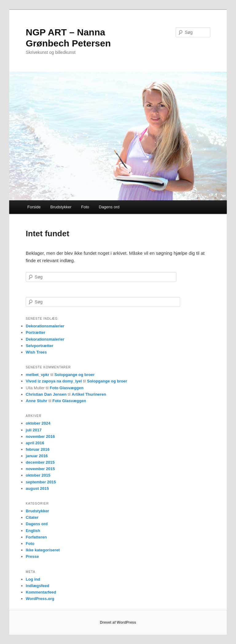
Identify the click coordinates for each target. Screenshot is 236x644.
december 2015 (40, 462)
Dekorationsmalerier (45, 326)
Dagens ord (109, 207)
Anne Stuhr (37, 401)
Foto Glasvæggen (67, 388)
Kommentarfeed (41, 592)
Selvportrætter (40, 346)
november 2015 (40, 469)
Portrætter (36, 332)
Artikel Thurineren (89, 394)
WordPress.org (40, 599)
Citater (32, 517)
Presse (32, 556)
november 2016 (40, 436)
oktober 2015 (38, 475)
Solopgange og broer (75, 375)
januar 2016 (37, 456)
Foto (85, 207)
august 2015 (37, 488)
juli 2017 (34, 430)
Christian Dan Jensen (46, 394)
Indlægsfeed (38, 586)
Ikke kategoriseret (43, 550)
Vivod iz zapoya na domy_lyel (54, 381)
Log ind (33, 579)
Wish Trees (36, 352)
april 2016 (35, 443)
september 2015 (41, 482)
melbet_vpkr (38, 375)
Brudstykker (61, 207)
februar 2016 (38, 449)
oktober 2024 (38, 423)
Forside (34, 207)
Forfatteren (36, 537)
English (33, 531)
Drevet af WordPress (118, 622)
